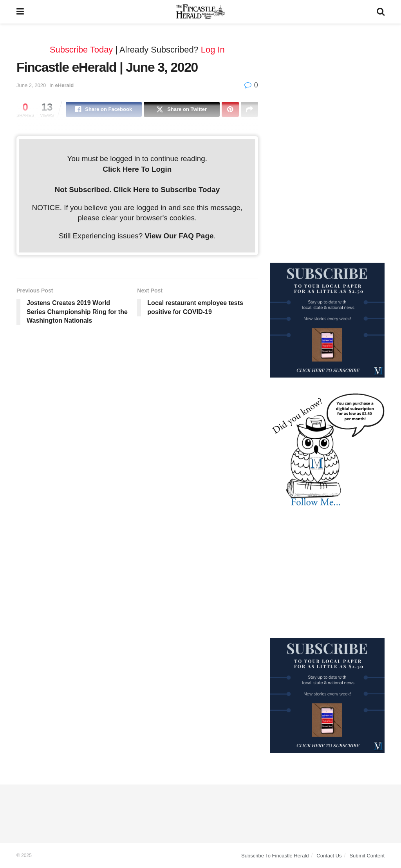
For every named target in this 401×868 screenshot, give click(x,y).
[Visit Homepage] (200, 12)
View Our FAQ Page (179, 236)
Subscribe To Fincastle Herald (275, 856)
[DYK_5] (327, 450)
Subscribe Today (81, 50)
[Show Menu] (20, 12)
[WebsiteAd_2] (327, 320)
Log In (213, 50)
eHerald (65, 85)
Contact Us (329, 856)
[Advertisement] (327, 84)
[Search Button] (381, 12)
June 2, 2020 (31, 85)
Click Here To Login (137, 169)
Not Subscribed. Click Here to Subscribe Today (137, 190)
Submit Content (367, 856)
